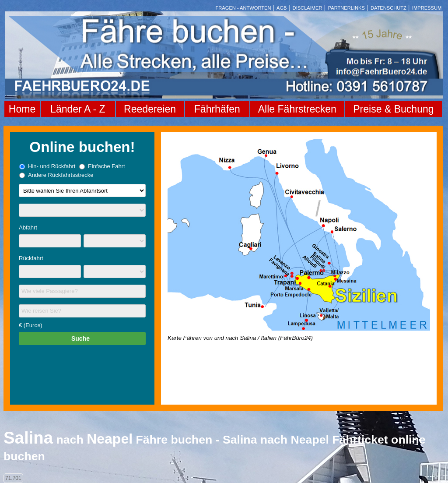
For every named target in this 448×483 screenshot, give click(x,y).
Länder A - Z (78, 109)
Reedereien (150, 109)
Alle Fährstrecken (297, 109)
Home (22, 109)
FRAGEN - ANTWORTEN (243, 8)
